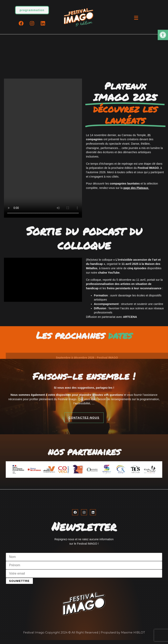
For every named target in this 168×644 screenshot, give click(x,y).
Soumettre (19, 581)
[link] (163, 35)
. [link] (136, 188)
